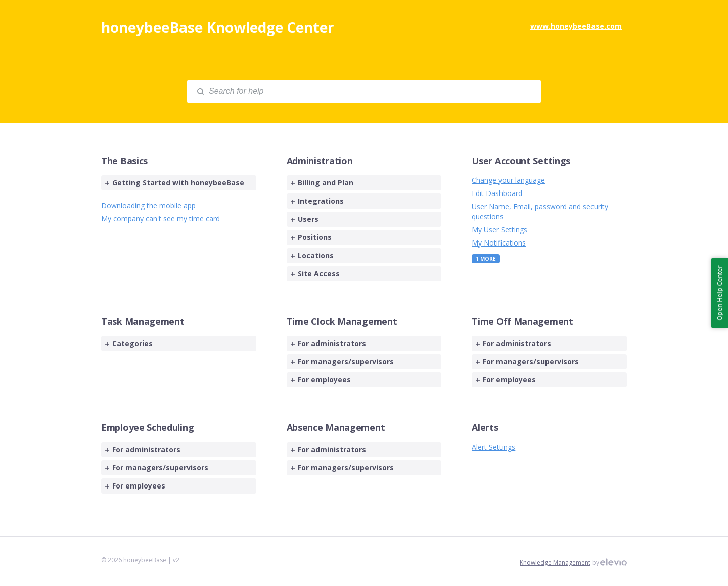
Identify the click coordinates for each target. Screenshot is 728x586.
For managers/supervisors (342, 361)
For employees (321, 380)
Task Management (143, 321)
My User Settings (499, 230)
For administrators (328, 343)
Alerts (485, 427)
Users (305, 219)
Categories (129, 343)
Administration (320, 161)
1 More (486, 259)
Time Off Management (522, 321)
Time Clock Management (342, 321)
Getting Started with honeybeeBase (175, 183)
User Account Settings (521, 161)
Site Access (315, 274)
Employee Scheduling (147, 427)
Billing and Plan (322, 183)
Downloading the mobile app (148, 205)
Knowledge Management (555, 563)
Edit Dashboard (497, 193)
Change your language (508, 180)
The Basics (124, 161)
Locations (312, 255)
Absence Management (336, 427)
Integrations (317, 201)
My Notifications (499, 243)
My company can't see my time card (161, 218)
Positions (311, 237)
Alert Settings (493, 447)
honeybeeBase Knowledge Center (218, 27)
